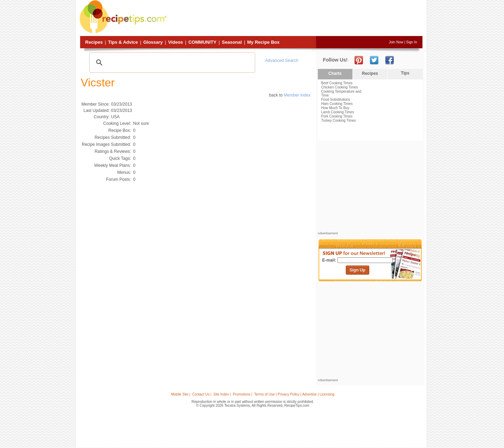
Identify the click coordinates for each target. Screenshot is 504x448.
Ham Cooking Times (337, 104)
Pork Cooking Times (337, 116)
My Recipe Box (263, 42)
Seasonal (232, 42)
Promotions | (243, 394)
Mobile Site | (181, 394)
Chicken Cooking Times (340, 87)
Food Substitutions (336, 99)
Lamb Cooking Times (338, 112)
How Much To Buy (335, 108)
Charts (335, 73)
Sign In (411, 42)
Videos (175, 42)
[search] (171, 63)
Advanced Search (282, 61)
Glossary (153, 42)
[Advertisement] (295, 19)
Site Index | (222, 394)
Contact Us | (202, 394)
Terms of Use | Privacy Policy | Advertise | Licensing (294, 394)
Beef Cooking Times (337, 83)
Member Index (297, 95)
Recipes (94, 42)
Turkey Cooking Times (339, 120)
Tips (405, 73)
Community (202, 42)
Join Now (396, 42)
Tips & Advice (123, 42)
